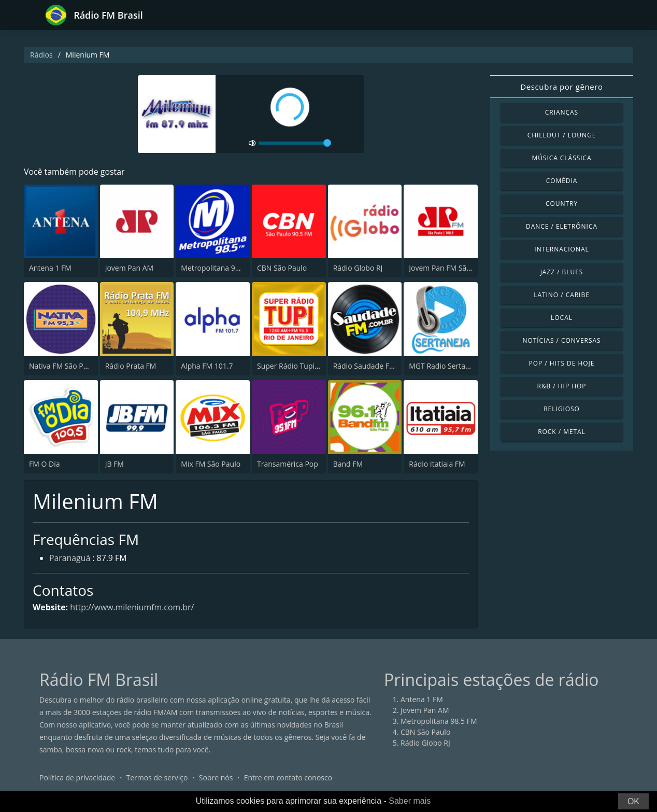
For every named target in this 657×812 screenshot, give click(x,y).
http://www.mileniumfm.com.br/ (133, 607)
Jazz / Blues (562, 272)
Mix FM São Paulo (211, 464)
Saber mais (410, 801)
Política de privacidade (77, 778)
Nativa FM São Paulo (63, 366)
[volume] (295, 143)
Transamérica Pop (288, 464)
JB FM (115, 464)
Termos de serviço (157, 778)
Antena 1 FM (50, 268)
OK (633, 801)
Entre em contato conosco (288, 778)
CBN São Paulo (282, 268)
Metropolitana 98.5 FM (219, 268)
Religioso (562, 409)
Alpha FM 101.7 (207, 366)
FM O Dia (44, 464)
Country (562, 204)
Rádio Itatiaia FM (437, 464)
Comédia (562, 181)
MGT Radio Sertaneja (444, 366)
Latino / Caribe (562, 295)
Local (562, 318)
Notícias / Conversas (561, 340)
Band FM (348, 464)
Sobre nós (216, 778)
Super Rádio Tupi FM (292, 366)
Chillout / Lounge (562, 135)
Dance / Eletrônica (562, 226)
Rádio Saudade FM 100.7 (375, 366)
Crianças (562, 112)
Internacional (561, 249)
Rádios (41, 55)
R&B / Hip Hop (562, 386)
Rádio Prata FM (131, 366)
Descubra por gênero (561, 87)
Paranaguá (70, 559)
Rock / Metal (562, 432)
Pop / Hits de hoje (562, 363)
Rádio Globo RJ (358, 268)
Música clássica (561, 158)
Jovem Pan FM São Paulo (450, 268)
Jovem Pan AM (130, 268)
